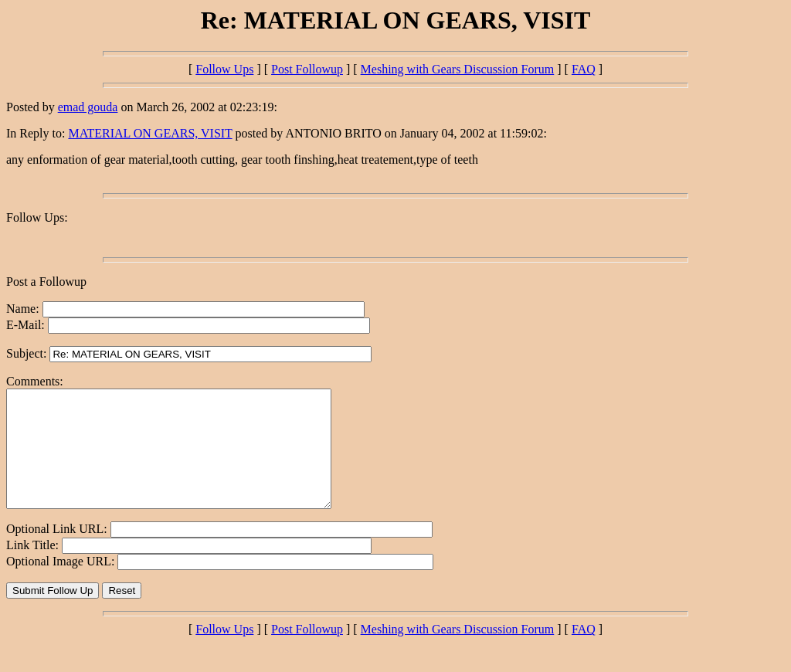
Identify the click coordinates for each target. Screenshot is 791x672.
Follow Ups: (37, 217)
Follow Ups (224, 69)
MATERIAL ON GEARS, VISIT (150, 133)
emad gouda (88, 107)
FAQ (584, 69)
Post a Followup (46, 282)
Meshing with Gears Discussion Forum (458, 69)
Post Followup (307, 69)
